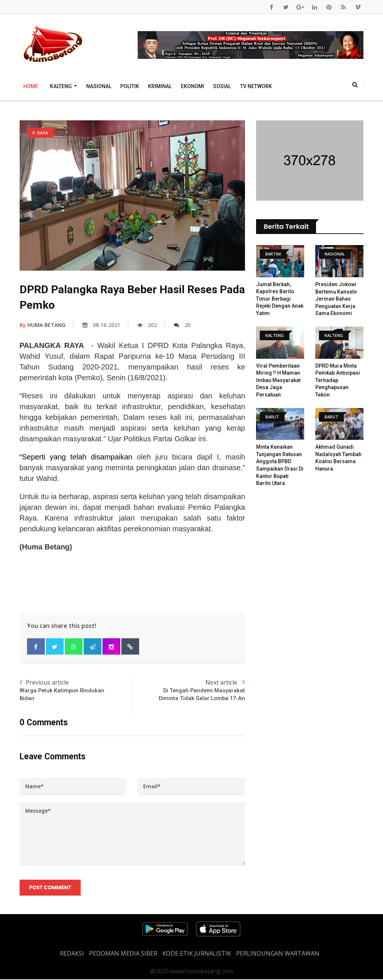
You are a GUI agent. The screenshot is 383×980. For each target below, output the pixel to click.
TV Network (256, 86)
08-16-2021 (101, 325)
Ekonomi (193, 86)
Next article (189, 690)
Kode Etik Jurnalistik (197, 954)
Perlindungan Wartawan (278, 954)
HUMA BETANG (43, 325)
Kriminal (160, 86)
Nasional (99, 86)
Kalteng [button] (61, 86)
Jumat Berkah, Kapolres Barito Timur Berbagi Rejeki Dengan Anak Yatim (280, 299)
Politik (130, 86)
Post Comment (51, 888)
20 (182, 325)
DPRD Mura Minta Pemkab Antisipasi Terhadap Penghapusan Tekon (338, 380)
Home (31, 86)
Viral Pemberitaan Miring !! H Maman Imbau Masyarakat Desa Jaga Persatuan (278, 380)
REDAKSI (72, 954)
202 (147, 325)
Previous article (76, 690)
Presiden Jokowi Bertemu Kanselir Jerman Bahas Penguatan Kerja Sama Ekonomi (336, 299)
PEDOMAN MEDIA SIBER (123, 954)
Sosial (222, 86)
